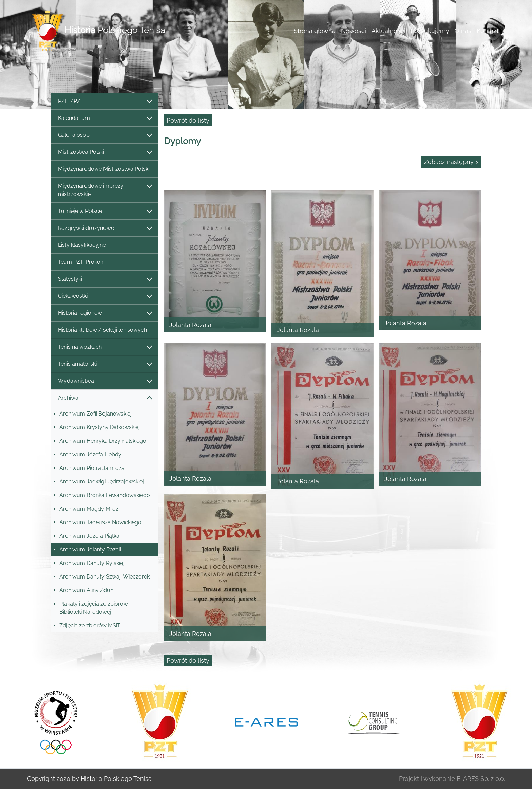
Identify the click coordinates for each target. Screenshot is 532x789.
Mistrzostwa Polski (105, 152)
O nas (463, 31)
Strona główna (315, 31)
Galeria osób (105, 135)
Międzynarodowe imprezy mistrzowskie (105, 190)
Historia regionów (105, 313)
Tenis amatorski (105, 364)
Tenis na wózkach (105, 347)
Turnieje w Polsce (105, 211)
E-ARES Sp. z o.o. (481, 779)
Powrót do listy (188, 120)
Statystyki (105, 279)
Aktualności (388, 31)
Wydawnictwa (105, 381)
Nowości (354, 31)
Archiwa (105, 398)
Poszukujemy (430, 31)
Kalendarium (105, 118)
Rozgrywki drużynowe (105, 228)
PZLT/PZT (105, 101)
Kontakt (488, 31)
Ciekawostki (105, 296)
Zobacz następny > (451, 162)
